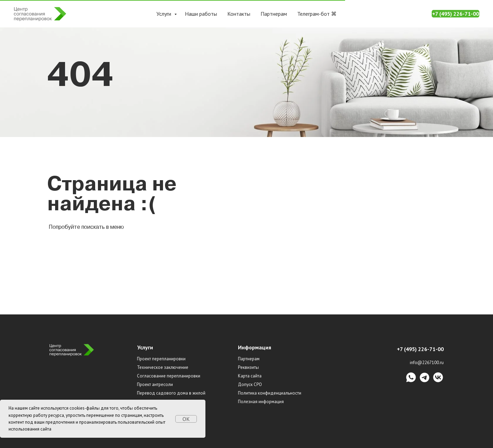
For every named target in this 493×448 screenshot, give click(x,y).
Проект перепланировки (161, 359)
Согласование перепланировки (169, 376)
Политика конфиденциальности (270, 393)
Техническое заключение (163, 367)
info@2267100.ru (427, 363)
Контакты (239, 14)
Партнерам (274, 14)
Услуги (165, 14)
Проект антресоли (155, 384)
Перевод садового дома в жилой (171, 393)
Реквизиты (248, 367)
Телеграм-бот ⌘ (317, 14)
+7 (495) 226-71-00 (456, 14)
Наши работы (201, 14)
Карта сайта (250, 376)
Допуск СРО (250, 384)
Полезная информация (261, 402)
